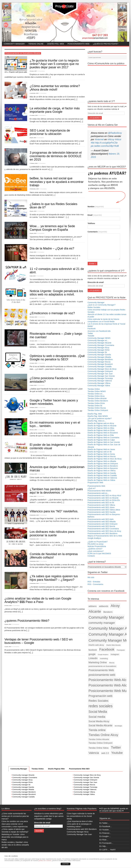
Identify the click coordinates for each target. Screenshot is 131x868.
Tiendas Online (36, 44)
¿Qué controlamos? (96, 551)
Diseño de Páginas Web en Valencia (102, 478)
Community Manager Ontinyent (100, 371)
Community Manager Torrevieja (100, 378)
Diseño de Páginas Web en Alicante (102, 426)
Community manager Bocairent (24, 794)
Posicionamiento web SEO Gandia (102, 512)
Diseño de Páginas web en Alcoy (101, 423)
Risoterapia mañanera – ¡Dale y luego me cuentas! (56, 335)
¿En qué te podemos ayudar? (100, 418)
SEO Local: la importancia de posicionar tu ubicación (50, 132)
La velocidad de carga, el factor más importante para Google (55, 110)
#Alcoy (111, 139)
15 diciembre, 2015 (34, 189)
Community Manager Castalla (100, 366)
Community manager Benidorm (24, 792)
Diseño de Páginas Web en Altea (101, 428)
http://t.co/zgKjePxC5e (106, 143)
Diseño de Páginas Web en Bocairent (103, 433)
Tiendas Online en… (96, 394)
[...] (49, 77)
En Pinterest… (105, 833)
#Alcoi (118, 139)
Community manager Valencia (85, 789)
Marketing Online (98, 662)
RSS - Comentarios (95, 584)
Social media (97, 717)
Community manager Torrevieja (86, 787)
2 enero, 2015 (33, 496)
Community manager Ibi (21, 785)
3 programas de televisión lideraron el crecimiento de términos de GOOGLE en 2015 (56, 156)
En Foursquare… (106, 843)
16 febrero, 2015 (34, 407)
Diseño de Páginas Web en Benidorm (103, 466)
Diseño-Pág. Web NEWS (98, 416)
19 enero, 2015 (33, 452)
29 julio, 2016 (33, 138)
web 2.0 (105, 753)
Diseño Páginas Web (56, 769)
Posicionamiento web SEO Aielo (101, 519)
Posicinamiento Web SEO (79, 769)
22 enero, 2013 (8, 606)
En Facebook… (106, 826)
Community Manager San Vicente (101, 376)
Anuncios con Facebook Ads (99, 331)
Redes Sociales (94, 307)
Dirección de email (96, 282)
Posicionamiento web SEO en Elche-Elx (104, 500)
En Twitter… (104, 823)
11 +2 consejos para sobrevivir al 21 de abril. (57, 271)
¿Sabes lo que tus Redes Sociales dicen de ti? (54, 206)
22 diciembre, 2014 (34, 539)
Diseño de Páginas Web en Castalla (102, 475)
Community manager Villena (84, 792)
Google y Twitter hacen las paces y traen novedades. (54, 402)
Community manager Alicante (23, 775)
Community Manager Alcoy (98, 348)
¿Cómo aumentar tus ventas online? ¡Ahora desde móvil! (55, 88)
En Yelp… (103, 846)
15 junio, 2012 (8, 624)
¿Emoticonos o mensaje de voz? (52, 313)
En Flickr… (104, 840)
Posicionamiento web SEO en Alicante (103, 498)
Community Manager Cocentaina (101, 345)
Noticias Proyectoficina (97, 546)
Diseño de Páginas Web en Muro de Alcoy (105, 459)
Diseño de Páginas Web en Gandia (102, 473)
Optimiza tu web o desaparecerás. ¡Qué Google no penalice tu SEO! (57, 358)
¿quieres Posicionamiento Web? (27, 621)
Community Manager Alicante (100, 343)
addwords (104, 606)
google (92, 654)
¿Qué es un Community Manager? (102, 305)
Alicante (95, 612)
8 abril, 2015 (33, 276)
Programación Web (95, 482)
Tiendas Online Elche (96, 403)
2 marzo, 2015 (33, 385)
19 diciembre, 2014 (34, 561)
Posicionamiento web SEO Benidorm (103, 533)
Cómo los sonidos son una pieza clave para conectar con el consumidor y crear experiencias (15, 824)
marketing (104, 658)
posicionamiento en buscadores (102, 666)
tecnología (118, 726)
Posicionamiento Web (79, 44)
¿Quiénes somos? (95, 549)
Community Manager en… (98, 340)
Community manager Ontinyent (86, 780)
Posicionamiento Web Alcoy (109, 680)
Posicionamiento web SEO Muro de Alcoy (104, 531)
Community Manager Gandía (99, 355)
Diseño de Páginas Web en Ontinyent (103, 464)
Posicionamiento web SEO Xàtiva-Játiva (104, 510)
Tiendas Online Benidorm (98, 401)
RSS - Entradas (94, 582)
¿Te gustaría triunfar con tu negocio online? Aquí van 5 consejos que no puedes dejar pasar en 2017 (54, 64)
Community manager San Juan (85, 782)
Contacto (91, 556)
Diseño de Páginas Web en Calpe (101, 440)
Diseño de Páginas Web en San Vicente (104, 442)
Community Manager (14, 44)
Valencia (94, 753)
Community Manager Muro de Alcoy (102, 369)
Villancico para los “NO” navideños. (54, 511)
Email (95, 215)
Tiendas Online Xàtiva (98, 748)
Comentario (97, 232)
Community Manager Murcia (99, 362)
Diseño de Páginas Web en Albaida (102, 461)
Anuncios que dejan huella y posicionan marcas (57, 469)
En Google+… (105, 836)
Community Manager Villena (99, 383)
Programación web (100, 696)
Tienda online (97, 730)
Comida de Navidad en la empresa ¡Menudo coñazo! (54, 556)
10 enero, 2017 (33, 71)
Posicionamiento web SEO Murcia (101, 526)
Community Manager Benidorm (100, 359)
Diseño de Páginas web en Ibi (100, 452)
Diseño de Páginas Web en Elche (101, 430)
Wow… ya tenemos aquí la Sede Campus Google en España (52, 228)
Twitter (90, 333)
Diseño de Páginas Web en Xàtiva (101, 480)
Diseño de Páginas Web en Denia (101, 454)
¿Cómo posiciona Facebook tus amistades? (52, 380)
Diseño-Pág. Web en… (97, 421)
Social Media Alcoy (99, 721)
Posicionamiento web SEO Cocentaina (103, 529)
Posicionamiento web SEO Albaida (102, 522)
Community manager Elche (23, 782)
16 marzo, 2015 (33, 341)
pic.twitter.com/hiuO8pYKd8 (105, 146)
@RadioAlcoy (115, 133)
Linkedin (93, 658)
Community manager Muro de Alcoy (87, 775)
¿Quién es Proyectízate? (106, 44)
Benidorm (108, 612)
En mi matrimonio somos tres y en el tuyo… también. (55, 424)
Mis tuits (91, 577)
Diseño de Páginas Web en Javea (101, 449)
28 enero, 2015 (33, 430)
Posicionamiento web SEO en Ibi (101, 503)
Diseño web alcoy (96, 645)
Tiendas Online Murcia (97, 408)
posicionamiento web (102, 675)
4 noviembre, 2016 (34, 93)
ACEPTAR (65, 864)
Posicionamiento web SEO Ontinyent (103, 524)
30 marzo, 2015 (33, 317)
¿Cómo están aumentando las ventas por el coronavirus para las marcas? (15, 816)
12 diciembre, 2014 (34, 583)
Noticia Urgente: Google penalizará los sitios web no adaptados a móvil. (56, 293)
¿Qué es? (92, 488)
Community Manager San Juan (100, 374)
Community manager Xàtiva (84, 794)
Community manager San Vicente (86, 777)
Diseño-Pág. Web (56, 44)
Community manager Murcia (84, 785)
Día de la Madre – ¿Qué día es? (52, 248)
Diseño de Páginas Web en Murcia (102, 456)
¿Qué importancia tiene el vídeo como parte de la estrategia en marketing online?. (80, 824)
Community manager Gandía (23, 787)
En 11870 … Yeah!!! (108, 850)
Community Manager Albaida (99, 357)
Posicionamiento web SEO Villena (101, 505)
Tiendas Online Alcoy (96, 396)
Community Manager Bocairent (100, 364)
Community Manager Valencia (100, 381)
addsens (93, 606)
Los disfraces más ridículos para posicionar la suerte (52, 533)
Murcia (112, 663)
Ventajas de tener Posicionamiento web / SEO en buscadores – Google (39, 641)
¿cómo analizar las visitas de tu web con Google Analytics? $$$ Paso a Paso (38, 600)
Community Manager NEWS (99, 338)
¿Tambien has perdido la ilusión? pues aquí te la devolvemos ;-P (56, 491)
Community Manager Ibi (97, 352)
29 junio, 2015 (33, 211)
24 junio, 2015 (33, 233)
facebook (93, 650)
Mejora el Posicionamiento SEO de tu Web (105, 536)
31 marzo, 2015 (33, 298)
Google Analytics (103, 655)
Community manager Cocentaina (25, 777)
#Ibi (93, 143)
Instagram (115, 654)
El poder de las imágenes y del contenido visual (51, 446)
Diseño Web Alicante (113, 645)
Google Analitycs (94, 538)
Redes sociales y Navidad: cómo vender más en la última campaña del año (15, 845)
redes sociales (101, 706)
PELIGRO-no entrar (96, 544)
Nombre (96, 207)
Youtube (91, 336)
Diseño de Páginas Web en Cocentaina (103, 438)
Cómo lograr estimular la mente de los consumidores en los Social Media (81, 816)
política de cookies (45, 861)
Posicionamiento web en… (98, 493)
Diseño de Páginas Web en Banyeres (103, 468)
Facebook (92, 329)
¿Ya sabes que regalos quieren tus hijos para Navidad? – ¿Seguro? (54, 578)
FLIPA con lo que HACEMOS (99, 554)
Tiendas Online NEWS (97, 391)
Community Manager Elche (99, 350)
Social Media (98, 712)
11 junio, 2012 (8, 647)
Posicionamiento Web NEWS (99, 491)
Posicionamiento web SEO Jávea (101, 507)
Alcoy (115, 606)
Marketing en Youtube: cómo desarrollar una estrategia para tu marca (15, 837)
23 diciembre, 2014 (34, 515)
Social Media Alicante (100, 725)
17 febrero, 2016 (34, 163)
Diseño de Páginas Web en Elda (101, 435)
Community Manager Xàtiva (99, 386)
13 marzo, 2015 (33, 363)
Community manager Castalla (23, 797)
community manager (102, 623)
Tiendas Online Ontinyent (98, 410)
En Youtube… (105, 830)
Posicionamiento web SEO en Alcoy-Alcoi (104, 496)
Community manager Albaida (23, 789)
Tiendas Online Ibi (95, 406)
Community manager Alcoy (22, 780)
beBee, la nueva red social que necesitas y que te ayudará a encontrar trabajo (57, 182)
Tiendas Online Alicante (97, 398)
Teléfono (91, 223)
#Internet (99, 139)
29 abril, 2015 (33, 252)
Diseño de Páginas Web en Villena (102, 471)
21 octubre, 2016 (34, 115)
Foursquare (121, 650)
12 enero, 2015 (33, 474)
